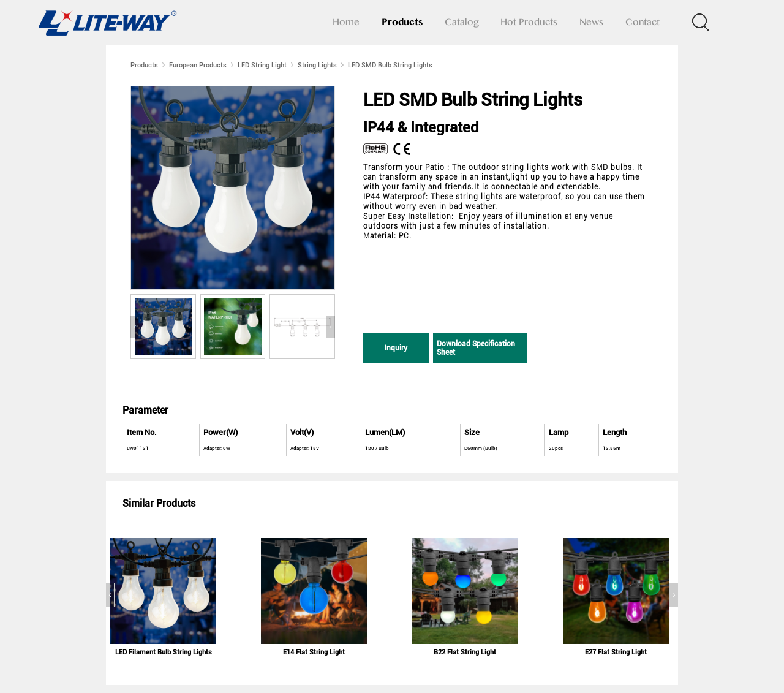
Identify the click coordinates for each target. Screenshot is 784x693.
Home (346, 22)
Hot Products (529, 22)
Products (402, 22)
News (591, 22)
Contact (643, 22)
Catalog (462, 22)
